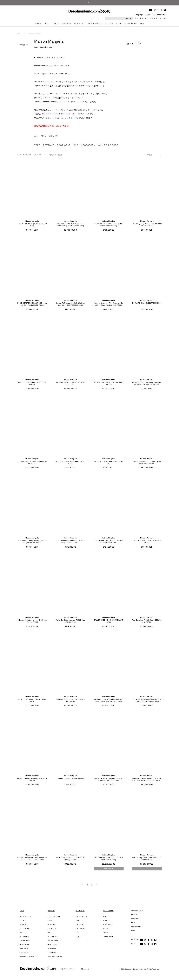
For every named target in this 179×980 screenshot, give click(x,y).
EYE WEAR (24, 949)
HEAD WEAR (25, 945)
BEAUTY (107, 929)
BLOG (119, 24)
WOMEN (56, 24)
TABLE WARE (108, 937)
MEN (47, 24)
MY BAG (163, 18)
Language (139, 15)
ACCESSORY (88, 145)
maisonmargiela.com (43, 47)
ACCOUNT (140, 18)
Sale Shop (89, 3)
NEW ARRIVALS (95, 24)
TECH (106, 933)
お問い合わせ (84, 969)
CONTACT (153, 18)
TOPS (37, 145)
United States (161, 15)
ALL (36, 136)
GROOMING (108, 925)
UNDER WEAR (25, 941)
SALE (142, 24)
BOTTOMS (49, 145)
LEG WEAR (24, 953)
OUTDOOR (67, 24)
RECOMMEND (131, 24)
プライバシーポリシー (68, 969)
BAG (76, 145)
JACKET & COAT (26, 917)
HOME (106, 921)
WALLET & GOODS (108, 145)
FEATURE (109, 24)
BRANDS (38, 24)
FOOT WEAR (64, 145)
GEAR (78, 937)
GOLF (106, 917)
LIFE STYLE (80, 24)
